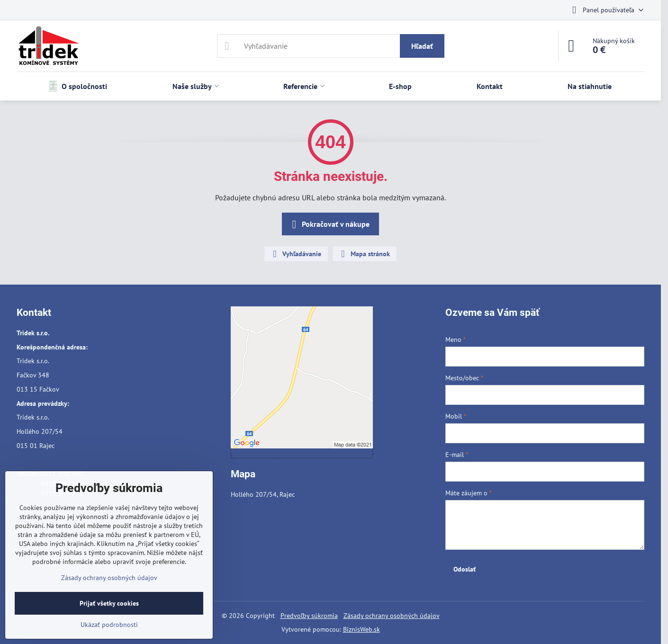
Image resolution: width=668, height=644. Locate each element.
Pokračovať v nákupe (329, 224)
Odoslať (465, 569)
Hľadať (422, 46)
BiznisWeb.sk (361, 629)
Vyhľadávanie (296, 254)
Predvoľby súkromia (309, 616)
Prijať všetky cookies (109, 603)
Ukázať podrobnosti (109, 625)
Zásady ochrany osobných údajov (392, 616)
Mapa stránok (364, 254)
